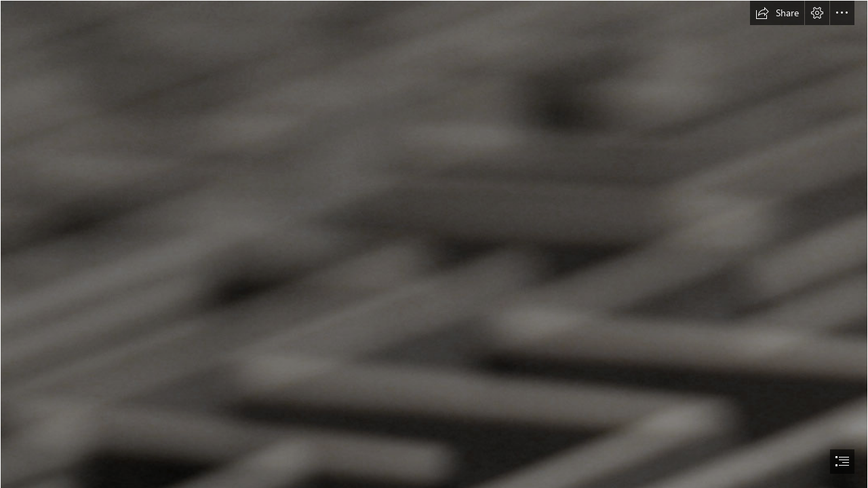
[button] (777, 13)
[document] (434, 244)
